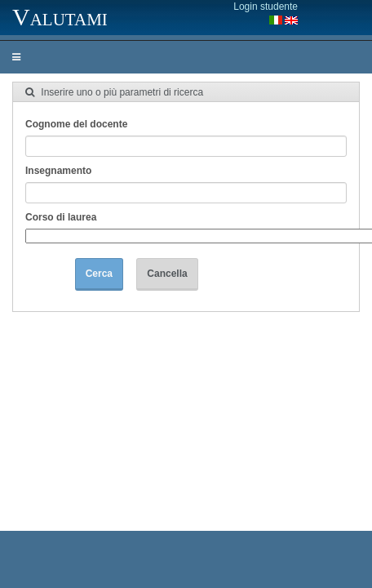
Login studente (266, 7)
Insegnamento (58, 171)
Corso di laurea (61, 217)
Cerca (99, 274)
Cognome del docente (76, 124)
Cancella (167, 274)
